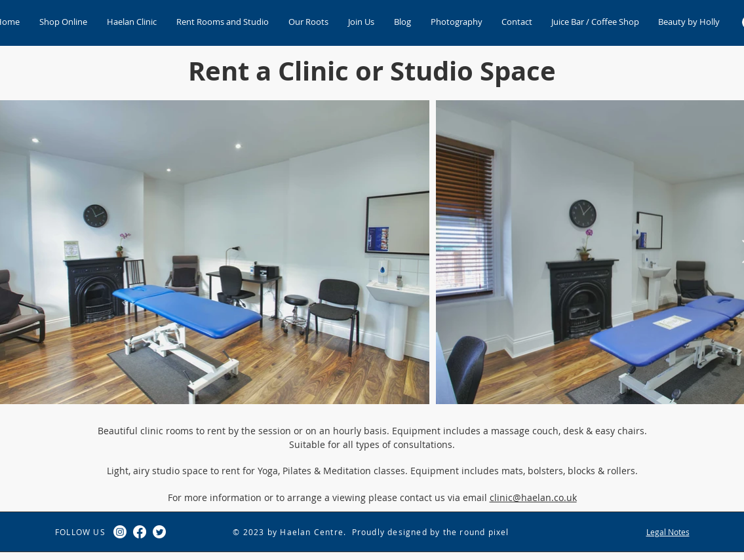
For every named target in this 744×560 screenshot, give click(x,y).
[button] (132, 22)
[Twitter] (159, 532)
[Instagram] (120, 532)
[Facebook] (140, 532)
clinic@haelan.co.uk (533, 497)
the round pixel (476, 532)
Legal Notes (668, 532)
